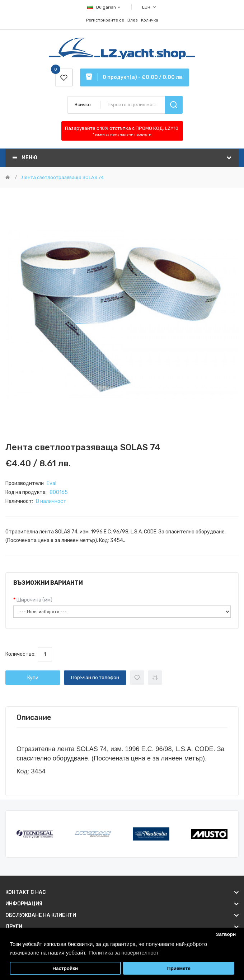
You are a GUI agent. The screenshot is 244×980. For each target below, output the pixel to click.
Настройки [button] (65, 968)
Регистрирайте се (105, 20)
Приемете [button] (179, 968)
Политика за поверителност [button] (124, 953)
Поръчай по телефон (95, 677)
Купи (33, 678)
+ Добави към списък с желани (137, 678)
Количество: (22, 654)
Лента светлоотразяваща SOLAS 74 (62, 177)
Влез (133, 20)
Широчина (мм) (34, 600)
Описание (34, 717)
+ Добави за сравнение (155, 678)
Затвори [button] (226, 934)
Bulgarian (104, 7)
